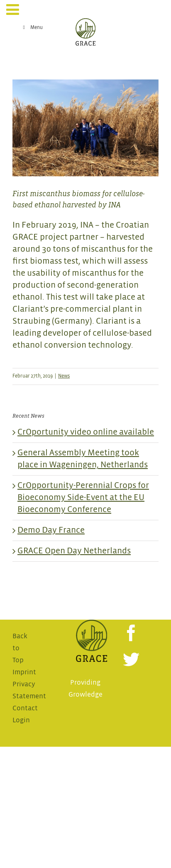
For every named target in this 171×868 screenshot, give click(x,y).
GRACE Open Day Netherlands (74, 551)
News (64, 376)
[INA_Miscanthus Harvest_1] (85, 128)
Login (21, 720)
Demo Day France (51, 530)
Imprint (24, 672)
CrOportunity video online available (86, 432)
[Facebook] (131, 633)
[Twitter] (131, 659)
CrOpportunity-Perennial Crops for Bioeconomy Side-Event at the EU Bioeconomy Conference (83, 498)
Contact (25, 708)
